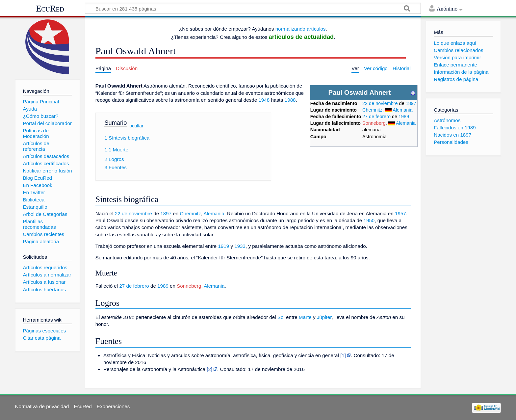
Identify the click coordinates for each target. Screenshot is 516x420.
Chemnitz (372, 110)
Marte (305, 317)
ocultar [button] (136, 125)
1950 (369, 220)
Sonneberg (374, 123)
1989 (404, 117)
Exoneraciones (113, 406)
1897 (411, 103)
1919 (223, 246)
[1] (343, 355)
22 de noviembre (380, 103)
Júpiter (324, 317)
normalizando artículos (301, 29)
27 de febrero (376, 117)
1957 (400, 213)
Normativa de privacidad (42, 406)
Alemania (402, 110)
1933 (240, 246)
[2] (209, 369)
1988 (290, 100)
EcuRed (50, 9)
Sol (281, 317)
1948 (264, 100)
